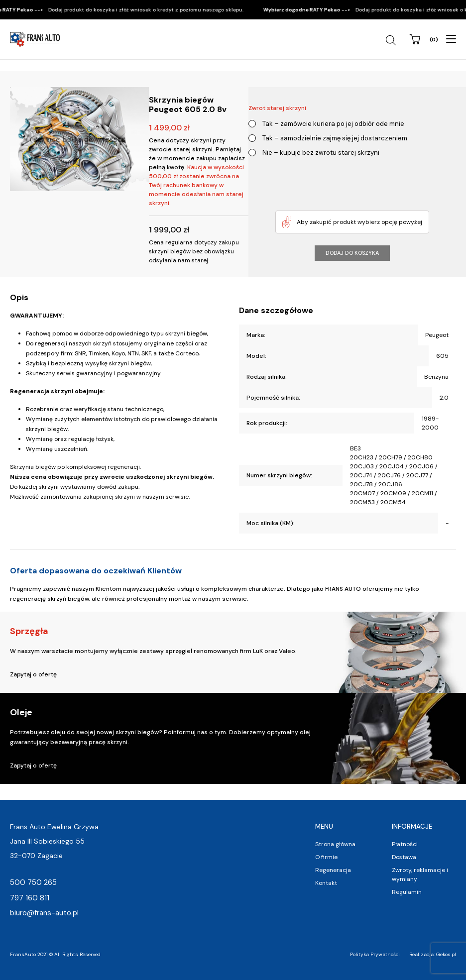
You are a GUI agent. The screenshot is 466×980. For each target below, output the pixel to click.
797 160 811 (30, 898)
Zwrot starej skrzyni (277, 108)
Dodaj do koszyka (352, 253)
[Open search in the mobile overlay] (392, 40)
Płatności (405, 844)
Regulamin (407, 892)
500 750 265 (33, 882)
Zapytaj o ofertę (33, 674)
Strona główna (335, 844)
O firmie (326, 857)
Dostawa (404, 857)
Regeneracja (333, 870)
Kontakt (326, 883)
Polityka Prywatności (375, 954)
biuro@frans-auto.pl (44, 913)
